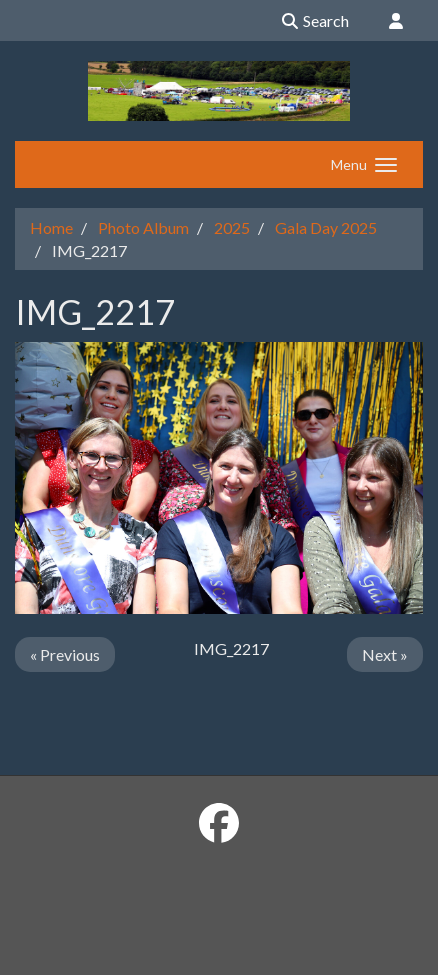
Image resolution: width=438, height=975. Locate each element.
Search (314, 20)
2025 (232, 227)
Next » (385, 654)
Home (51, 227)
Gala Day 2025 (326, 227)
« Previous (65, 654)
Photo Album (143, 227)
